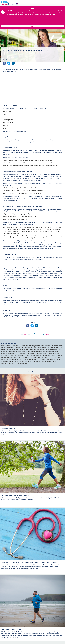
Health (5, 47)
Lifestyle (39, 334)
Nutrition (47, 334)
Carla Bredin (7, 56)
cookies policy (51, 15)
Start (33, 26)
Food (32, 334)
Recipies (18, 334)
